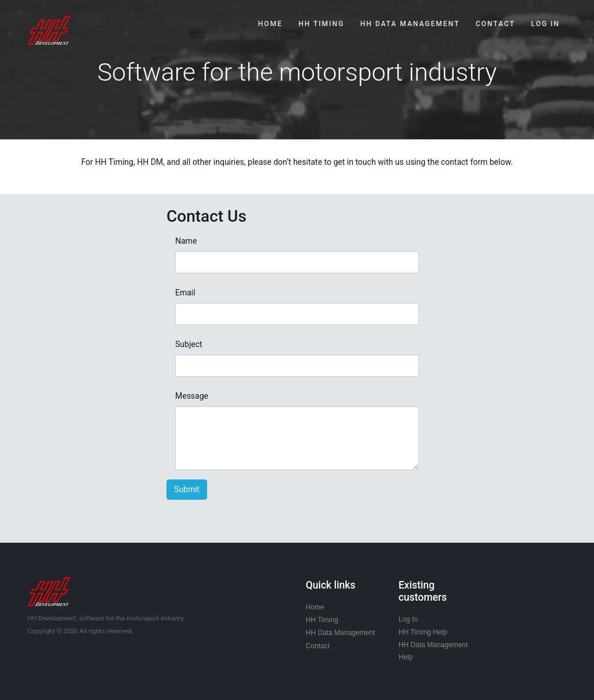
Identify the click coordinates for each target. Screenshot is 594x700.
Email (185, 293)
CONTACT (495, 24)
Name (186, 241)
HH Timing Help (423, 632)
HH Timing (322, 620)
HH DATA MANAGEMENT (410, 24)
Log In (546, 24)
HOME (270, 24)
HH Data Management (340, 633)
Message (192, 396)
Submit (187, 489)
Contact (318, 646)
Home (315, 607)
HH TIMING (321, 24)
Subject (189, 344)
